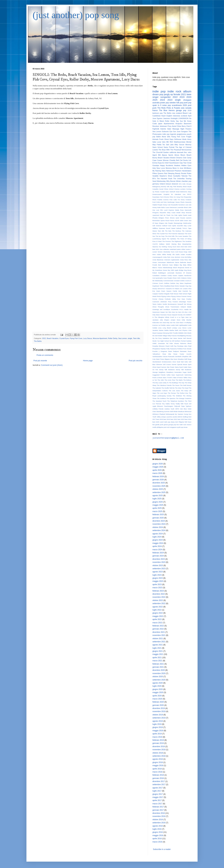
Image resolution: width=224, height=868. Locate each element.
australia (156, 103)
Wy (176, 414)
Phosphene (156, 349)
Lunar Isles (161, 142)
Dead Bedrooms (182, 192)
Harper (163, 312)
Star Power (170, 367)
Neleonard (170, 171)
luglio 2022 (157, 610)
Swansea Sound (164, 228)
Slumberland (157, 362)
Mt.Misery (188, 168)
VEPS (177, 409)
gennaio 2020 (158, 705)
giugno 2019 (158, 727)
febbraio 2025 (158, 515)
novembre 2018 (159, 750)
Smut (174, 362)
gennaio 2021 (158, 667)
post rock (167, 427)
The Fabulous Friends (164, 385)
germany (156, 184)
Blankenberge (168, 268)
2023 (170, 100)
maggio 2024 (158, 543)
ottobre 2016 (158, 820)
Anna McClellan (186, 257)
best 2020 (188, 247)
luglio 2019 (157, 724)
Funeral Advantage (179, 302)
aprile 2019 (157, 734)
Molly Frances (172, 336)
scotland (184, 116)
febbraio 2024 (158, 553)
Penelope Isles (182, 346)
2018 (189, 110)
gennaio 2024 (158, 556)
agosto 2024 (158, 534)
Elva (190, 289)
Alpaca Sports (168, 155)
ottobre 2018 (158, 753)
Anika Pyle (166, 257)
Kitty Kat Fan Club (173, 323)
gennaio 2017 (158, 810)
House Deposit (172, 315)
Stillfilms (155, 228)
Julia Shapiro (164, 320)
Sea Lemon (122, 338)
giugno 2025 (158, 502)
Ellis (169, 137)
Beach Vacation (53, 338)
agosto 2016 (158, 826)
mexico (189, 425)
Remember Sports (159, 221)
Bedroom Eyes (167, 265)
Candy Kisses (172, 275)
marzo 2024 (157, 550)
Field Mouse (174, 294)
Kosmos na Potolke (159, 325)
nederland (173, 249)
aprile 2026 (157, 470)
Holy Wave (156, 315)
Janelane (155, 320)
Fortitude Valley (170, 299)
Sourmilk (180, 226)
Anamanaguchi (157, 257)
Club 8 (189, 126)
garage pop (181, 110)
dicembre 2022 (159, 594)
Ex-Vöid (165, 163)
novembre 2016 (159, 816)
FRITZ (189, 194)
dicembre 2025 (159, 483)
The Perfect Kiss (182, 393)
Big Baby (183, 265)
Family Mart (177, 291)
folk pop (180, 103)
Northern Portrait (180, 341)
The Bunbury (177, 231)
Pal (167, 343)
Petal (190, 346)
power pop (164, 103)
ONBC (155, 343)
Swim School (158, 147)
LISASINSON (183, 118)
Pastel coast (187, 215)
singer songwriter (162, 97)
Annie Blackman (158, 260)
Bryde (189, 187)
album (187, 91)
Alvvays (189, 184)
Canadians (156, 275)
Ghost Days (169, 139)
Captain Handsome (185, 275)
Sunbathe (177, 176)
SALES (189, 354)
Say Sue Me (181, 121)
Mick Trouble (174, 333)
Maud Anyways (157, 333)
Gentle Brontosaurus (170, 304)
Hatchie (163, 129)
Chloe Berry (181, 126)
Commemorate (168, 281)
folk (186, 422)
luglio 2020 (157, 686)
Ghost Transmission (172, 307)
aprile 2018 (157, 769)
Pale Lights (178, 215)
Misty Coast (171, 213)
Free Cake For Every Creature (180, 200)
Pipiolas (163, 349)
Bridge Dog (183, 270)
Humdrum (182, 205)
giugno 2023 (158, 578)
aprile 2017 (157, 800)
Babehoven (171, 262)
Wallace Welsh (165, 244)
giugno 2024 (158, 540)
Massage (176, 129)
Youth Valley (157, 417)
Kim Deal (163, 323)
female (177, 94)
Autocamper (162, 262)
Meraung (166, 333)
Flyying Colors (166, 296)
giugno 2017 (158, 794)
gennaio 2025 (158, 518)
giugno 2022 (158, 613)
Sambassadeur (157, 356)
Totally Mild (180, 404)
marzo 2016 (157, 842)
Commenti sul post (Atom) (52, 365)
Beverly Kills (165, 187)
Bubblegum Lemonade (166, 273)
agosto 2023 (158, 572)
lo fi (160, 105)
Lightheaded (183, 325)
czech (162, 422)
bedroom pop (158, 113)
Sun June (177, 131)
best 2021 (156, 249)
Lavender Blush (183, 207)
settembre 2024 (159, 530)
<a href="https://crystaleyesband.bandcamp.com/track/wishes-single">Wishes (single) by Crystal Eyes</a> (88, 248)
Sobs (186, 362)
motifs (154, 427)
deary (173, 422)
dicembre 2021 (159, 632)
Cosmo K (188, 281)
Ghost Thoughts (158, 307)
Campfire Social (158, 189)
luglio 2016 (157, 829)
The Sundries (187, 241)
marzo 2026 (157, 473)
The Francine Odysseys (176, 234)
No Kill (172, 341)
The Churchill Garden (161, 152)
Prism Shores (170, 218)
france (155, 110)
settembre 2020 (159, 680)
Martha (172, 330)
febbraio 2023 (158, 591)
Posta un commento (45, 355)
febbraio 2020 (158, 702)
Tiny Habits (166, 404)
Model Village (163, 336)
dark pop (167, 422)
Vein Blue (183, 409)
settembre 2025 (159, 492)
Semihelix (178, 356)
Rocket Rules (186, 173)
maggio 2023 (158, 581)
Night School (164, 341)
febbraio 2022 (158, 626)
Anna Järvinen (175, 257)
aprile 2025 (157, 508)
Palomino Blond (186, 343)
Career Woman (163, 160)
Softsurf (165, 226)
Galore (160, 304)
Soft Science (157, 226)
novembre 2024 (159, 524)
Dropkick (167, 194)
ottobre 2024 (158, 527)
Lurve (163, 168)
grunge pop (172, 425)
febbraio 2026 (158, 477)
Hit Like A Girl (187, 312)
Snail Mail (180, 362)
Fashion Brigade (164, 294)
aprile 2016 (157, 839)
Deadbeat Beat (169, 286)
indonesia (176, 116)
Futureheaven (174, 163)
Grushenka (175, 309)
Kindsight (174, 118)
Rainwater (183, 351)
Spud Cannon (162, 367)
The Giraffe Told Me (168, 388)
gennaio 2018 (158, 778)
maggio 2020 (158, 692)
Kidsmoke (156, 323)
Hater (169, 129)
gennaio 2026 (158, 480)
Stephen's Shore (166, 176)
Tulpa (183, 406)
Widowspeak (170, 414)
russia (188, 249)
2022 (44, 338)
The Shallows (177, 396)
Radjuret (176, 351)
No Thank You (169, 215)
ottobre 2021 (158, 639)
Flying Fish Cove (76, 338)
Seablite (155, 176)
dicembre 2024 (159, 521)
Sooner (174, 364)
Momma (169, 168)
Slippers (167, 359)
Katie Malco (161, 207)
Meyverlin (163, 213)
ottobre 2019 (158, 715)
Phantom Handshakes (183, 171)
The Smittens (161, 398)
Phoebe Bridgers (158, 218)
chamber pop (186, 181)
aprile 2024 (157, 546)
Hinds (184, 139)
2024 (162, 100)
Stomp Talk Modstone (167, 370)
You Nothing (163, 247)
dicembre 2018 (159, 746)
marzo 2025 (157, 511)
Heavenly (188, 202)
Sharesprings (178, 223)
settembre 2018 (159, 756)
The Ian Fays (160, 236)
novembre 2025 (159, 486)
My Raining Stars (159, 171)
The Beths (38, 341)
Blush (185, 187)
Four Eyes (181, 299)
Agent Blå (156, 155)
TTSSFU (170, 378)
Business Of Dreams (183, 273)
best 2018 (160, 419)
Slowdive (181, 359)
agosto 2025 (158, 496)
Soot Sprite (172, 226)
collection (166, 249)
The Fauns (176, 385)
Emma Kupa (157, 163)
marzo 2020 (157, 699)
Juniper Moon (176, 320)
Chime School (169, 189)
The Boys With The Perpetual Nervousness (175, 150)
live (178, 425)
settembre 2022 (159, 603)
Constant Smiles (179, 281)
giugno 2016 (158, 832)
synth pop (180, 427)
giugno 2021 (158, 651)
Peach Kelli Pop (171, 346)
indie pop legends (169, 134)
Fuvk (154, 202)
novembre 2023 (159, 562)
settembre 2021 (159, 642)
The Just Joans (174, 391)
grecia (166, 425)
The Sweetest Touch (159, 401)
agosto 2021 (158, 645)
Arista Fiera (184, 260)
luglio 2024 (157, 537)
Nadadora (166, 338)
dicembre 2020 (159, 670)
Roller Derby (113, 338)
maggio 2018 (158, 765)
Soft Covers (167, 364)
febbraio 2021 (158, 664)
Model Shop (181, 213)
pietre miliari (181, 249)
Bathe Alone (161, 137)
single (130, 338)
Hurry (189, 139)
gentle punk (159, 425)
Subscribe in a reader (162, 849)
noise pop (167, 105)
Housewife (174, 205)
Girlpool (183, 307)
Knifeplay (188, 323)
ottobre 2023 (158, 565)
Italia (154, 142)
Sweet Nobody (176, 228)
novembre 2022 (159, 597)
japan (160, 124)
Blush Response (179, 268)
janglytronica (182, 134)
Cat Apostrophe (158, 278)
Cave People (168, 278)
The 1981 (161, 380)
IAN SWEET (187, 315)
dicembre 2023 (159, 559)
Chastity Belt (174, 160)
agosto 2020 (158, 683)
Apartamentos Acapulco (173, 124)
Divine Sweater (180, 286)
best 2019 (167, 419)
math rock (183, 425)
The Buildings (174, 383)
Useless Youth (169, 409)
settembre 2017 (159, 785)
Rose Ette (167, 354)
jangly (167, 94)
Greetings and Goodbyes (161, 309)
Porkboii (180, 349)
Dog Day (188, 286)
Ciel (181, 160)
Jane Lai (188, 317)
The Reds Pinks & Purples (169, 108)
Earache (169, 289)
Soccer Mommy (185, 145)
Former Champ (158, 299)
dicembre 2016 (159, 813)
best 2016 (180, 247)
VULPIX (155, 244)
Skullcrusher (187, 223)
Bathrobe (183, 262)
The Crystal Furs (162, 234)
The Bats (168, 231)
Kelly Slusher (187, 320)
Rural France (170, 221)
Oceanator (162, 343)
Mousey (189, 336)
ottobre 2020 (158, 677)
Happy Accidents (167, 165)
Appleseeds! (175, 260)
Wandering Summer (163, 411)
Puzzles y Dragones (160, 351)
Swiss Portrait (169, 147)
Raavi (170, 351)
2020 (189, 97)
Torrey (173, 404)
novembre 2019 (159, 711)
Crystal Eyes (64, 338)
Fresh (161, 139)
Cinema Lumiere (180, 189)
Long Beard (167, 328)
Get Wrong (188, 304)
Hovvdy (180, 315)
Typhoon (188, 406)
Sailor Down (184, 221)
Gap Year (183, 163)
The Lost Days (162, 393)
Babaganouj (156, 187)
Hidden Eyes (186, 165)
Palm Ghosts (174, 343)
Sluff (186, 359)
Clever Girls (176, 278)
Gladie (189, 307)
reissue (168, 184)
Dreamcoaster (157, 194)
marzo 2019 (157, 737)
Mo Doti (155, 336)
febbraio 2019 (158, 740)
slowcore (175, 184)
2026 (185, 105)
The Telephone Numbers (176, 401)
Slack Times (160, 359)
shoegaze (187, 100)
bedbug (185, 417)
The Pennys (172, 393)
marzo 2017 (157, 804)
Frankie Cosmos (163, 200)
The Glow (178, 388)
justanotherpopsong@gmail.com (168, 438)
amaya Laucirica (167, 417)
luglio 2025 (157, 499)
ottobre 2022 (158, 600)
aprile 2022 (157, 619)
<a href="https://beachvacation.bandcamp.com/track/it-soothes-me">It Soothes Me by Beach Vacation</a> (88, 158)
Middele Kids (183, 333)
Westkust (181, 411)
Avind (174, 126)
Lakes (168, 325)
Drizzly (155, 289)
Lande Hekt (175, 325)
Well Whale (174, 411)
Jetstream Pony (166, 126)
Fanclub (185, 291)
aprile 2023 (157, 584)
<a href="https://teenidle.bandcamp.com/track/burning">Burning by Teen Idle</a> (88, 203)
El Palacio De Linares (180, 289)
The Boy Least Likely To (160, 383)
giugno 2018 (158, 762)
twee (189, 94)
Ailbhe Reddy (167, 254)
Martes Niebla (164, 330)
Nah (161, 215)
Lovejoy (174, 328)
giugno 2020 (158, 689)
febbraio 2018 (158, 775)
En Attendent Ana (178, 194)
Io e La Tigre (180, 317)
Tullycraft (177, 406)
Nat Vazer (174, 338)
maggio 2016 (158, 835)
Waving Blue (176, 244)
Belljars (176, 265)
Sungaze (184, 131)
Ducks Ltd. (187, 160)
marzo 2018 (157, 772)
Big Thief (173, 187)
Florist (159, 296)
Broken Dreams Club (178, 158)
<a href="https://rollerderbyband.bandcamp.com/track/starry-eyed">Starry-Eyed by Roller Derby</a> (88, 271)
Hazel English (167, 116)
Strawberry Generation (174, 372)
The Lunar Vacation (182, 236)
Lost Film (160, 210)
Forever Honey (186, 296)
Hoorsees (163, 315)
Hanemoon (156, 312)
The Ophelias (171, 239)
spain (155, 105)
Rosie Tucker (179, 354)
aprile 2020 (157, 696)
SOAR (177, 221)
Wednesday (161, 181)
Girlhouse (178, 139)
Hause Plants (180, 202)
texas (186, 427)
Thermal (158, 404)
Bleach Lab (187, 113)
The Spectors (171, 398)
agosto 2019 (158, 721)
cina (161, 249)
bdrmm (180, 417)
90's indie (182, 184)
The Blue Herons (167, 110)
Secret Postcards (169, 356)
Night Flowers (186, 129)
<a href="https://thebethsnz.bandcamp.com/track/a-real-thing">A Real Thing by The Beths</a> (88, 136)
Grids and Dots (162, 202)
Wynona (155, 247)
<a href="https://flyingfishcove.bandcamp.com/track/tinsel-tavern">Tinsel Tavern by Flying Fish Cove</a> (88, 226)
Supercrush (180, 375)
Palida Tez (161, 145)
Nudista (189, 341)
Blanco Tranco (157, 268)
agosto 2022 (158, 607)
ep (172, 94)
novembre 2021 (159, 635)
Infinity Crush (169, 317)
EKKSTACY (161, 289)
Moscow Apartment (100, 338)
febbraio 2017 (158, 807)
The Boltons (187, 380)
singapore (173, 427)
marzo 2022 (157, 623)
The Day (181, 383)
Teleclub (184, 176)
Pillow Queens (158, 173)
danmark (180, 152)
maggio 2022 (158, 616)
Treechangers (169, 406)
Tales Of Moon (178, 378)
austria (175, 417)
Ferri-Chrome (164, 197)
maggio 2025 (158, 505)
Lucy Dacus (88, 338)
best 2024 (188, 419)
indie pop (159, 91)
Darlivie (173, 283)
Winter (178, 181)
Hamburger (171, 202)
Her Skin (168, 312)
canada (188, 108)
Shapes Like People (166, 223)
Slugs (189, 359)
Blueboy (180, 187)
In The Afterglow (158, 317)
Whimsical (188, 411)
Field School (183, 294)
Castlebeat (156, 116)
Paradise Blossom (159, 346)
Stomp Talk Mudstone (184, 370)
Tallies (185, 378)
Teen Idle (136, 338)
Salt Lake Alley (172, 145)
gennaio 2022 (158, 629)
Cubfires (167, 283)
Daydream (188, 283)
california (173, 152)
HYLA (181, 309)
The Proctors (167, 241)
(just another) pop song (76, 15)
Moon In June (178, 168)
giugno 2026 (158, 464)
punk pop (187, 103)
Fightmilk (156, 129)
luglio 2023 (157, 575)
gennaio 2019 (158, 743)
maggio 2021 (158, 654)
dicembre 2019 (159, 708)
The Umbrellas (179, 179)
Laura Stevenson (171, 207)
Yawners (180, 414)
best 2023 (181, 419)
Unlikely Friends (158, 409)
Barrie (177, 262)
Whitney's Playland (159, 414)
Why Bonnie (171, 181)
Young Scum (172, 247)
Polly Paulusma (171, 349)
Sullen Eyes (171, 375)
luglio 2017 (157, 791)
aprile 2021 (157, 658)
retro (190, 152)
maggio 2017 (158, 797)
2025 (155, 100)
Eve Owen (156, 291)
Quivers (189, 218)
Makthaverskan (180, 142)
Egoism (160, 118)
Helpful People (157, 205)
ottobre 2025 (158, 489)
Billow (189, 265)
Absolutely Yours (169, 252)
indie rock (174, 91)
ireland (162, 184)
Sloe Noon (174, 359)
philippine (160, 427)
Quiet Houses (180, 218)
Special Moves (182, 364)
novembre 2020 (159, 673)
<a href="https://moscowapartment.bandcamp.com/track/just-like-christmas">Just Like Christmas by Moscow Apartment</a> (88, 293)
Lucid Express (169, 210)
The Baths (179, 380)
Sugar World (187, 372)
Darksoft (172, 192)
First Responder (186, 197)
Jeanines (167, 118)
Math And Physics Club (183, 330)
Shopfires (185, 356)
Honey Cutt (167, 205)
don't (177, 422)
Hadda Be (188, 309)
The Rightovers (177, 241)
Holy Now (156, 168)
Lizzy (160, 328)
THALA (185, 228)
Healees (177, 165)
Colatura (184, 278)
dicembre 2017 (159, 781)
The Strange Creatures (184, 398)
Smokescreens (167, 362)
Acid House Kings (181, 252)
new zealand (177, 113)
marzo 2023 (157, 588)
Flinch (154, 200)
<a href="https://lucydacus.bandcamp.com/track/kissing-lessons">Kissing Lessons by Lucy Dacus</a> (88, 318)
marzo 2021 (157, 661)
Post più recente (40, 361)
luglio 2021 (157, 648)
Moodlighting (181, 336)
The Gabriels (157, 388)
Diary (190, 192)
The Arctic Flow (170, 380)
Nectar (180, 338)
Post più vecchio (136, 361)
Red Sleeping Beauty (172, 173)
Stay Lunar (188, 226)
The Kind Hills (170, 236)
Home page (88, 361)
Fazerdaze (156, 197)
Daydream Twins (158, 286)
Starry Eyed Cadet (181, 367)
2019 (182, 97)
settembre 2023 (159, 569)
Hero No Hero (177, 312)
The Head (185, 388)
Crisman (155, 283)
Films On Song (175, 197)
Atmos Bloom (180, 155)
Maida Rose (179, 210)
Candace (163, 275)
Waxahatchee (187, 244)
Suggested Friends (159, 375)
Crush (161, 283)
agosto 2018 (158, 759)
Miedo (189, 333)
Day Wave (180, 283)
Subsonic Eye (167, 131)
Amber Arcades (186, 254)
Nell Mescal (187, 338)
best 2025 (156, 422)
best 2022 (174, 419)
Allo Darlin (176, 254)
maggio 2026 (158, 467)
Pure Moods (187, 349)
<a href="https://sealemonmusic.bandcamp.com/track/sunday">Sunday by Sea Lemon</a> (88, 181)
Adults (159, 254)
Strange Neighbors (159, 372)
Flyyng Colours (176, 296)
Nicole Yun (156, 341)
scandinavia (177, 105)
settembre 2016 (159, 823)
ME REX (170, 142)
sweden (173, 103)
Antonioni (167, 260)
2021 (183, 94)
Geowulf (180, 304)
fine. (186, 152)
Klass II (182, 323)
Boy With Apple (173, 270)
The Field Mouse (186, 385)
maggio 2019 (158, 731)
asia (183, 108)
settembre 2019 (159, 718)
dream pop (158, 94)
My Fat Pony (157, 338)
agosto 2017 (158, 788)
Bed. (160, 265)
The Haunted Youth (164, 179)
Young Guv (188, 414)
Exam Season (166, 291)
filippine (182, 422)
